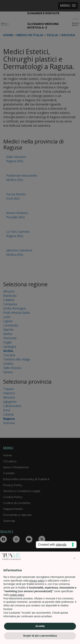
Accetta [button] (40, 626)
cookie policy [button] (17, 595)
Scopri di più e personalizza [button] (40, 636)
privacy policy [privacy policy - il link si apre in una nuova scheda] (37, 581)
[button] (74, 558)
